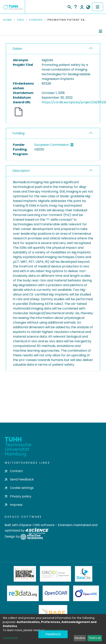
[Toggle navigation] (98, 7)
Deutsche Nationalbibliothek (25, 574)
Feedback (53, 634)
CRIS (21, 20)
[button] (88, 7)
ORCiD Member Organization (56, 574)
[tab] (53, 49)
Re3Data (23, 593)
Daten (17, 49)
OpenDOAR (56, 593)
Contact (14, 471)
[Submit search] (69, 6)
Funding (36, 20)
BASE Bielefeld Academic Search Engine (53, 613)
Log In (82, 7)
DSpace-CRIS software (37, 525)
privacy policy (55, 630)
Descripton (21, 171)
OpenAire (86, 593)
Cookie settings (19, 488)
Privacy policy (18, 496)
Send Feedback (19, 479)
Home (8, 20)
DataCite (84, 574)
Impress (14, 505)
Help (75, 7)
